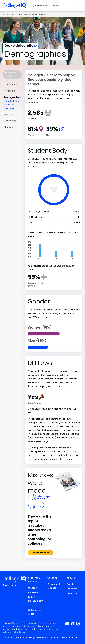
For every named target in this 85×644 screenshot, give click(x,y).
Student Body (13, 101)
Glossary (33, 588)
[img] (15, 7)
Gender (10, 105)
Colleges (13, 14)
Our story (72, 584)
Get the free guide (40, 553)
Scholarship (35, 605)
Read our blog (36, 592)
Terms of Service (69, 637)
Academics (10, 121)
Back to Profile (10, 75)
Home (5, 14)
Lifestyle (9, 114)
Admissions (10, 85)
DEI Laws (10, 109)
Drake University (25, 14)
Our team (72, 589)
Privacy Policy (53, 637)
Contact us (73, 593)
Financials (10, 91)
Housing (9, 127)
